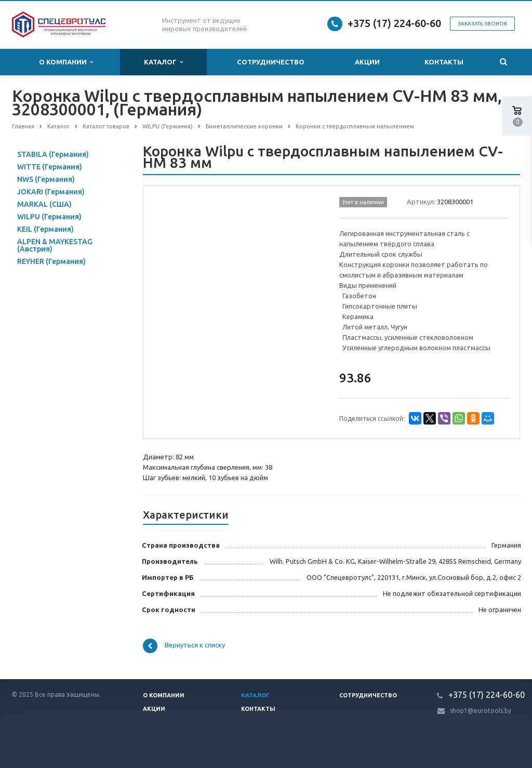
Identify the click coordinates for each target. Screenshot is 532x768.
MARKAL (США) (44, 204)
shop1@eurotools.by (481, 711)
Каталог (163, 62)
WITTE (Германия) (50, 167)
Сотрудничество (271, 62)
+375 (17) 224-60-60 (394, 23)
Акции (367, 62)
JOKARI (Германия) (51, 192)
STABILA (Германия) (53, 154)
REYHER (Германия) (51, 261)
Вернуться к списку (184, 646)
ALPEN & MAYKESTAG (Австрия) (55, 245)
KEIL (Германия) (45, 229)
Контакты (444, 62)
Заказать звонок (482, 24)
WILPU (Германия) (49, 217)
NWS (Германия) (46, 179)
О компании (66, 62)
